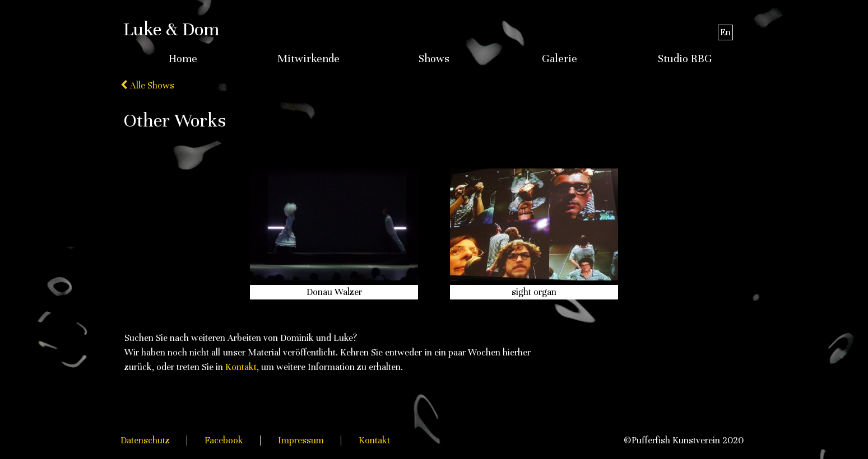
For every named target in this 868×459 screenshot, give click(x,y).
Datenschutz (145, 440)
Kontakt (241, 367)
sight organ (534, 292)
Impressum (301, 440)
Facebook (224, 440)
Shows (434, 59)
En (725, 32)
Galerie (560, 59)
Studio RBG (685, 59)
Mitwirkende (308, 59)
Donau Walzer (334, 292)
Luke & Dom (171, 29)
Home (183, 59)
